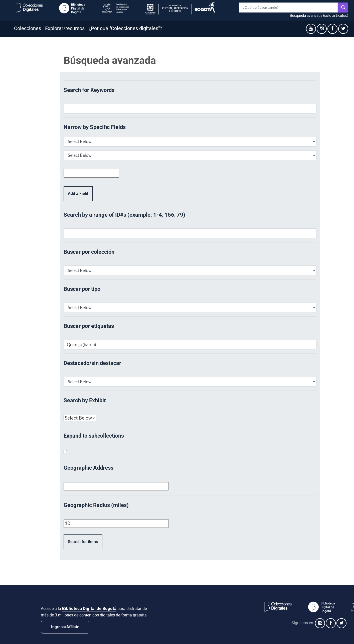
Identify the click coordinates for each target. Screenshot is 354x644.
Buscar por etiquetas (89, 326)
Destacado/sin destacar (92, 363)
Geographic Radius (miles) (96, 505)
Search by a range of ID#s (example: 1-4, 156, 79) (124, 215)
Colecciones (28, 28)
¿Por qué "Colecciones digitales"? (125, 28)
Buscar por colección (89, 252)
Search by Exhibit (85, 400)
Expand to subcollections (94, 436)
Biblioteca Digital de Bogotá (89, 608)
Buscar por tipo (82, 289)
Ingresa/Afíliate (65, 627)
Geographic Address (88, 468)
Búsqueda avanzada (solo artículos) (319, 15)
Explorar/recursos (65, 28)
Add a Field (78, 194)
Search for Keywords (89, 90)
